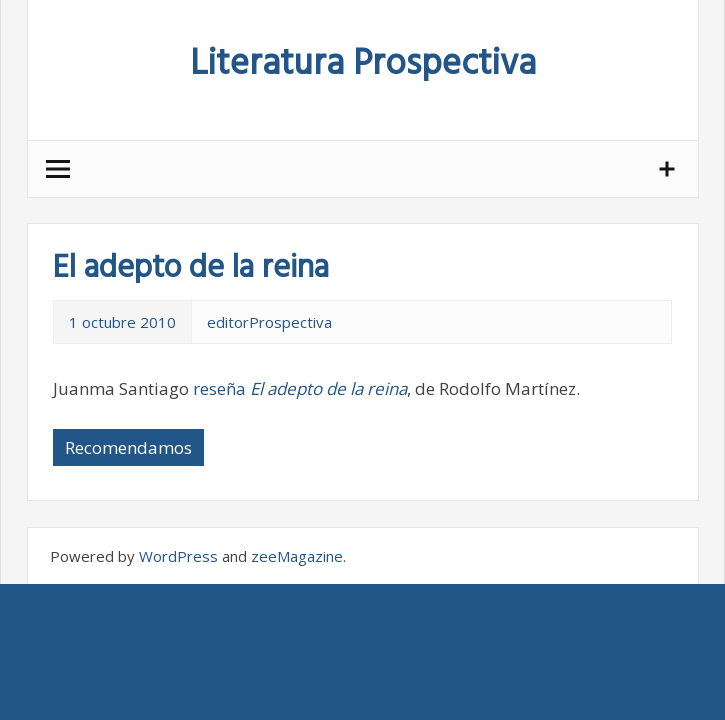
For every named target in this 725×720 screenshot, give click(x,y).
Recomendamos (128, 447)
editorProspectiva (269, 322)
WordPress (178, 556)
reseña (300, 388)
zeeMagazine (297, 556)
